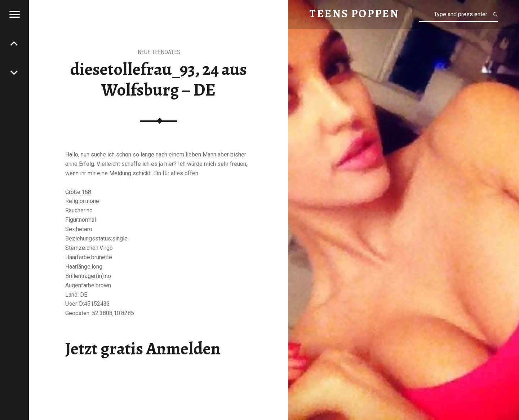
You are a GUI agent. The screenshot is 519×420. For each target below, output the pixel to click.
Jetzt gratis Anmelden (143, 349)
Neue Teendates (159, 52)
